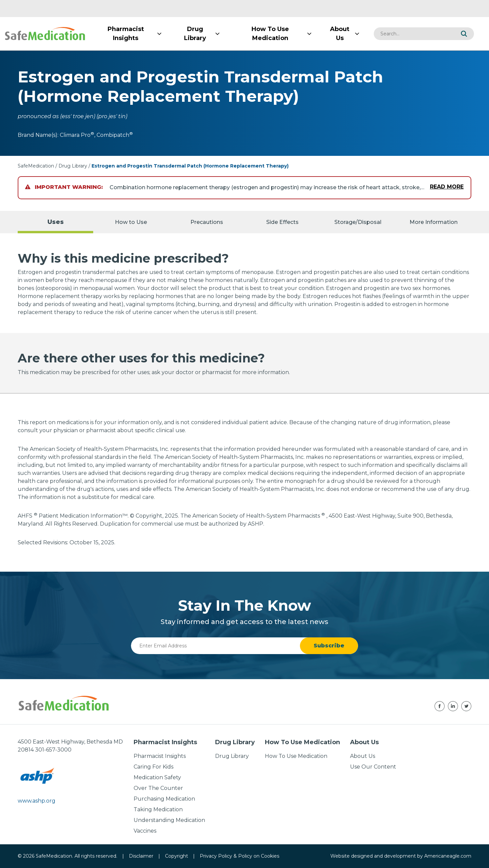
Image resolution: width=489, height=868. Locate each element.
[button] (464, 34)
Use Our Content (373, 767)
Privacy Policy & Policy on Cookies (239, 856)
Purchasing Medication (164, 799)
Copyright (177, 856)
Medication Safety (157, 777)
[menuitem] (126, 34)
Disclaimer (141, 856)
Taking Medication (158, 809)
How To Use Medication (296, 756)
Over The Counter (158, 788)
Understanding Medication (169, 820)
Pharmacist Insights (160, 756)
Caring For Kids (153, 767)
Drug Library (73, 166)
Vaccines (145, 831)
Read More (447, 187)
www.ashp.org (37, 801)
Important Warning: (64, 187)
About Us (363, 756)
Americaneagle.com (448, 856)
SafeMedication (36, 166)
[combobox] (414, 34)
